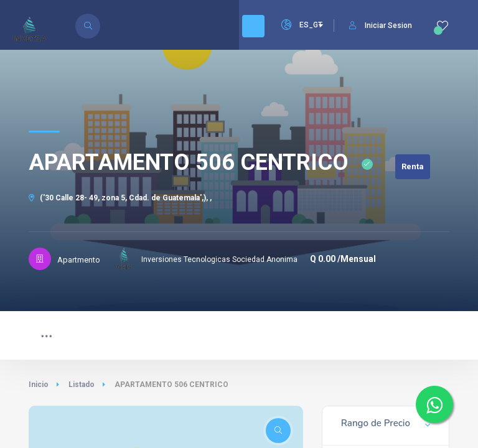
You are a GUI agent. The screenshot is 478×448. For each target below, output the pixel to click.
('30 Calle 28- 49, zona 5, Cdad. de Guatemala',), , (120, 198)
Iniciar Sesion (381, 26)
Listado (82, 385)
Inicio (39, 385)
